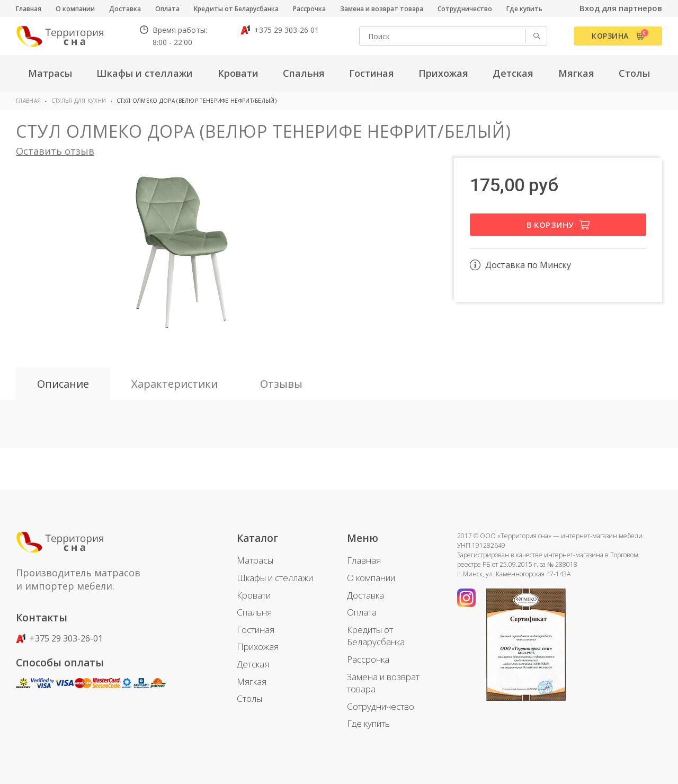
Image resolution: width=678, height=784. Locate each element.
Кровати (254, 595)
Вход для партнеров (621, 8)
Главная (29, 9)
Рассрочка (309, 9)
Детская (253, 664)
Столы (249, 698)
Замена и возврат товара (382, 9)
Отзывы (281, 384)
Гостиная (256, 630)
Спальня (254, 612)
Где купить (524, 9)
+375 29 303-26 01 (280, 30)
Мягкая (252, 681)
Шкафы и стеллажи (275, 578)
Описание (63, 384)
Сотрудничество (465, 9)
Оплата (167, 9)
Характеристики (175, 384)
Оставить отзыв (55, 151)
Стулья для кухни (79, 101)
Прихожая (258, 647)
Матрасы (255, 560)
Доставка (125, 9)
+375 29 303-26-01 (59, 638)
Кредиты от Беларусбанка (236, 9)
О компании (75, 9)
